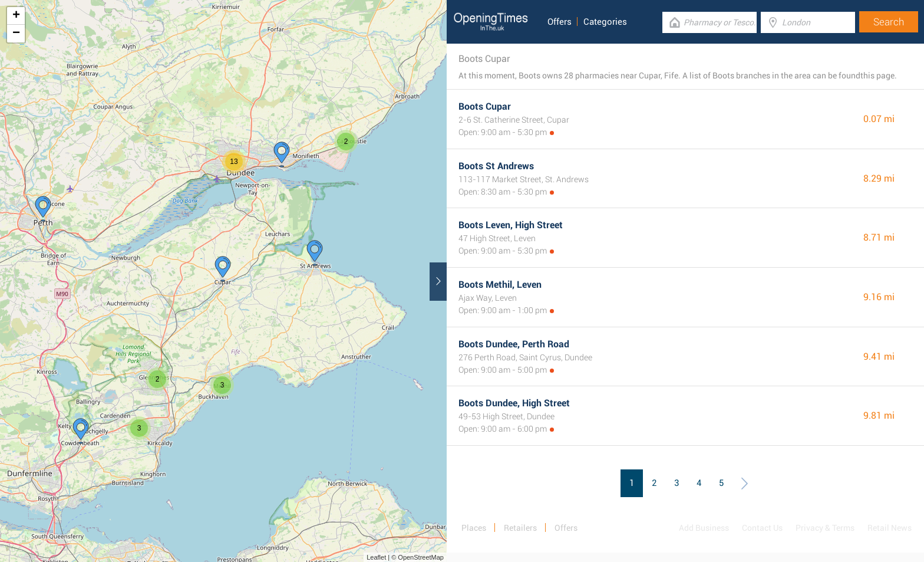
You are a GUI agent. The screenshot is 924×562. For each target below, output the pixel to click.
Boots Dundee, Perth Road (514, 344)
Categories (605, 22)
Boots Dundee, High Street (514, 403)
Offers (560, 22)
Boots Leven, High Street (511, 225)
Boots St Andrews (496, 166)
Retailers (520, 528)
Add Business (704, 528)
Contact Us (762, 528)
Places (474, 528)
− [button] (16, 34)
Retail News (890, 528)
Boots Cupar (485, 106)
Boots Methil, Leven (500, 285)
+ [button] (16, 16)
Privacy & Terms (825, 528)
